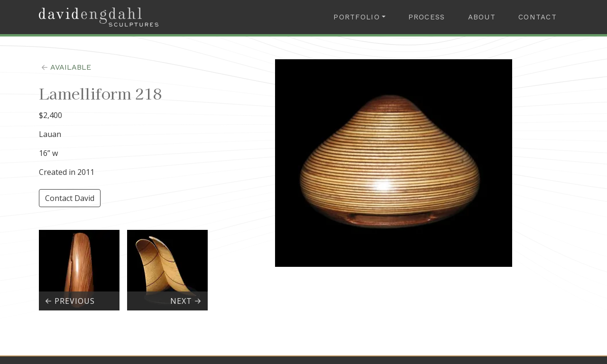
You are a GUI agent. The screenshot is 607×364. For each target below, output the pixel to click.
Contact (538, 17)
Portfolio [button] (357, 17)
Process (427, 17)
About (482, 17)
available (65, 67)
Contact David (70, 198)
